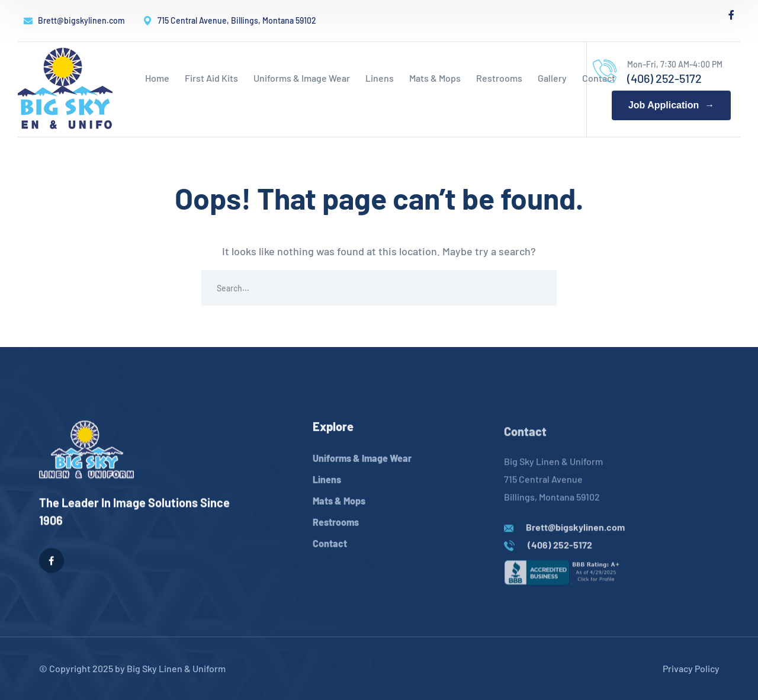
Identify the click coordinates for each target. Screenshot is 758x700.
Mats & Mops (339, 515)
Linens (327, 494)
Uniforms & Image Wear (362, 472)
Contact (330, 558)
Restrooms (336, 536)
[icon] (731, 15)
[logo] (65, 88)
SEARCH (539, 288)
